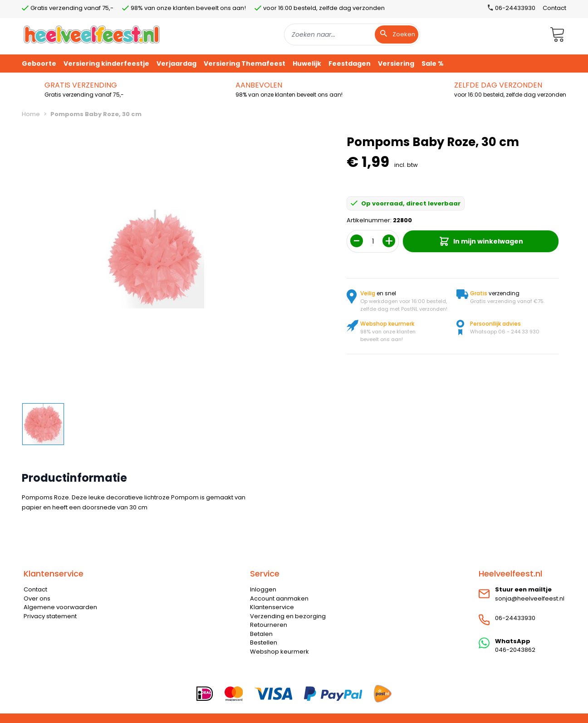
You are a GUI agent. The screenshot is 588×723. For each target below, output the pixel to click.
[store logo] (92, 34)
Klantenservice (272, 607)
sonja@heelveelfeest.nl (530, 598)
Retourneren (269, 625)
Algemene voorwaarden (60, 607)
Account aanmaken (279, 598)
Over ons (37, 598)
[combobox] (352, 34)
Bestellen (264, 642)
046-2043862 (515, 650)
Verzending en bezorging (288, 616)
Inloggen (263, 589)
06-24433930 (515, 618)
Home (31, 114)
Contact (554, 8)
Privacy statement (50, 616)
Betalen (261, 634)
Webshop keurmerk (279, 652)
